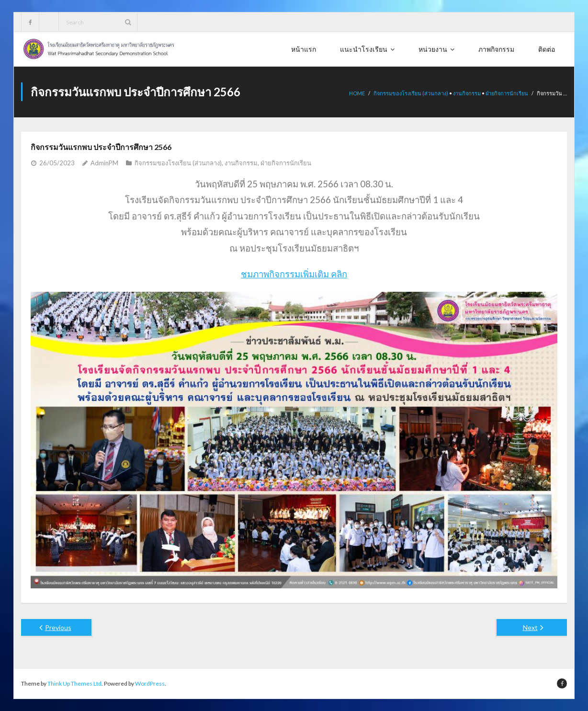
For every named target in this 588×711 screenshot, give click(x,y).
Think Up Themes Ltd (74, 683)
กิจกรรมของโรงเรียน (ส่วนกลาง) (411, 93)
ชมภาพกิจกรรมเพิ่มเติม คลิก (294, 274)
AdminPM (104, 163)
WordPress (150, 683)
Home (357, 93)
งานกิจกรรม (467, 93)
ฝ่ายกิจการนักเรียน (507, 93)
